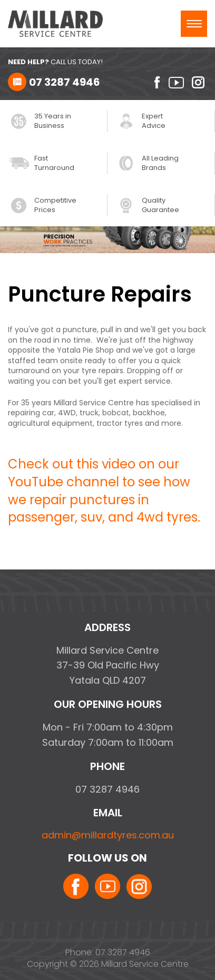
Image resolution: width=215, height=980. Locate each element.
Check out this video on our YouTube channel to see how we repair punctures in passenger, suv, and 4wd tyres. (104, 491)
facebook (153, 82)
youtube (176, 82)
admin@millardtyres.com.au (108, 835)
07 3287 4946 (65, 82)
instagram (199, 82)
